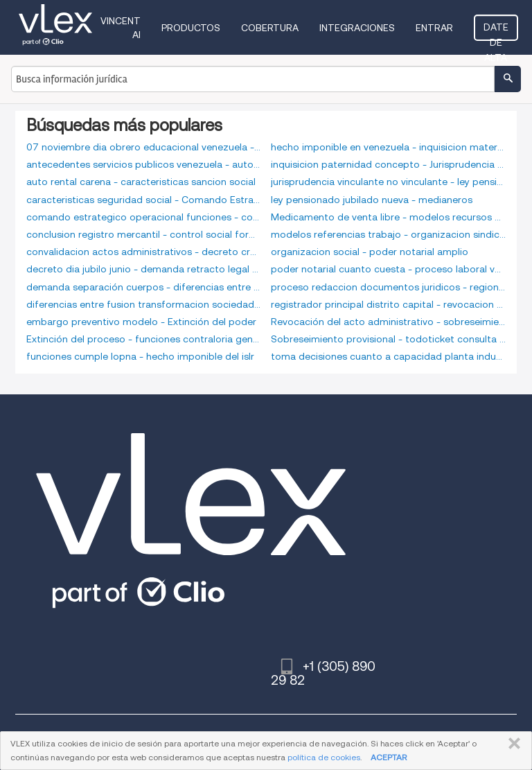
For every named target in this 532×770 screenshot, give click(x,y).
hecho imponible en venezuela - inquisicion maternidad (388, 147)
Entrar (434, 28)
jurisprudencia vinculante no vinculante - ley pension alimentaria (388, 182)
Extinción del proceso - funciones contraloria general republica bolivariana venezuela (144, 339)
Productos (191, 28)
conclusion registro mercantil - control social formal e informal (144, 234)
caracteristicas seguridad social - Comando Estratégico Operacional (144, 200)
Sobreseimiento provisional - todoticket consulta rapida (388, 339)
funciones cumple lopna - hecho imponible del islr (140, 356)
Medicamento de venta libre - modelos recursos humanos (388, 217)
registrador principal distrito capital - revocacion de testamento (388, 304)
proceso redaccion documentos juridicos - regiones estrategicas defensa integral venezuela (388, 287)
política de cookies (324, 757)
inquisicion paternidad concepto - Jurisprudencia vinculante (388, 164)
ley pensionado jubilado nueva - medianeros (372, 200)
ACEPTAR (389, 757)
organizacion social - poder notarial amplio (370, 252)
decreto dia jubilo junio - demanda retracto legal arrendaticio (144, 269)
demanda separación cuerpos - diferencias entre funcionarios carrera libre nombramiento (144, 287)
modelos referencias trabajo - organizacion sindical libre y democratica (388, 234)
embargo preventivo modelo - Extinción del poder (141, 322)
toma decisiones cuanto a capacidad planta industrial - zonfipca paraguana (388, 356)
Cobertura (270, 28)
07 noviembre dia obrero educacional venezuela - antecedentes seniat (144, 147)
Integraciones (357, 28)
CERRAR (512, 744)
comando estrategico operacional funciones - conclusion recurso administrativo (144, 217)
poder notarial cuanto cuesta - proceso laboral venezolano (388, 269)
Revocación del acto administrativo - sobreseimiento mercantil (388, 322)
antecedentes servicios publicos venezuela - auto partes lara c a (144, 164)
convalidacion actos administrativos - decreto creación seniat (144, 252)
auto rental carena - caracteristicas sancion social (141, 182)
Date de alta (496, 31)
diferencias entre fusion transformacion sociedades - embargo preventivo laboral (144, 304)
